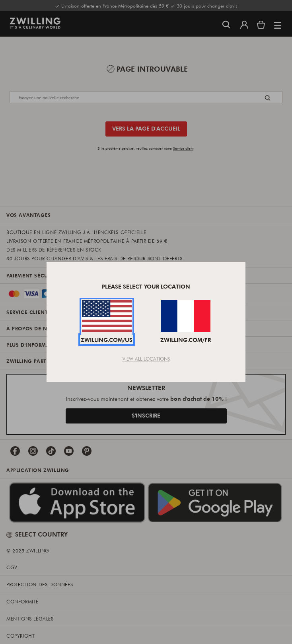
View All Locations (146, 359)
